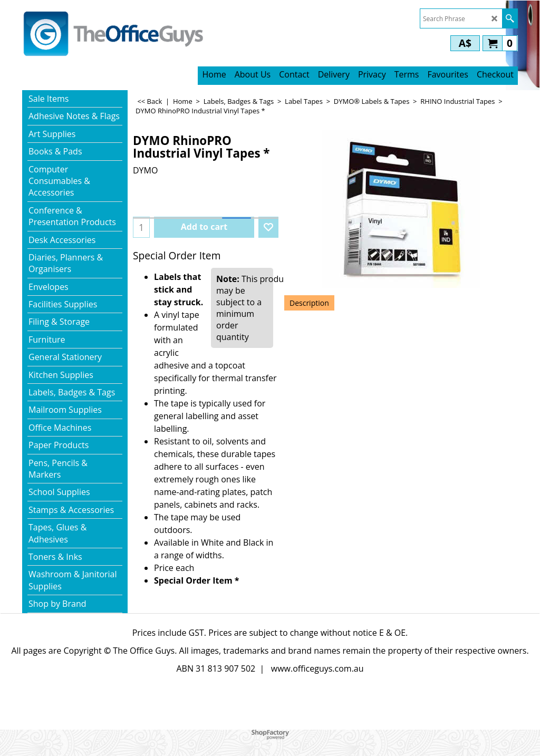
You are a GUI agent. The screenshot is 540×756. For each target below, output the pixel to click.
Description (309, 303)
